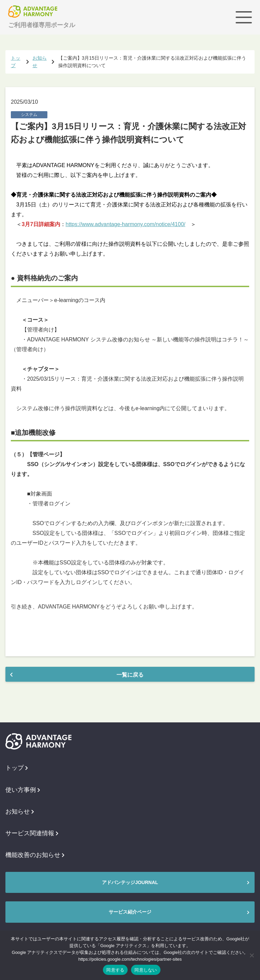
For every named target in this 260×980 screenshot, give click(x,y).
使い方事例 (23, 790)
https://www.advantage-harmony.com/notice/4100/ (126, 224)
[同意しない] (252, 955)
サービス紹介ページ (130, 912)
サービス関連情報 (32, 833)
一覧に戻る (130, 675)
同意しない (146, 970)
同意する (115, 970)
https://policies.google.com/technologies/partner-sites (130, 959)
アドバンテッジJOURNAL (130, 882)
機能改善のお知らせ (35, 855)
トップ (17, 768)
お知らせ (20, 812)
